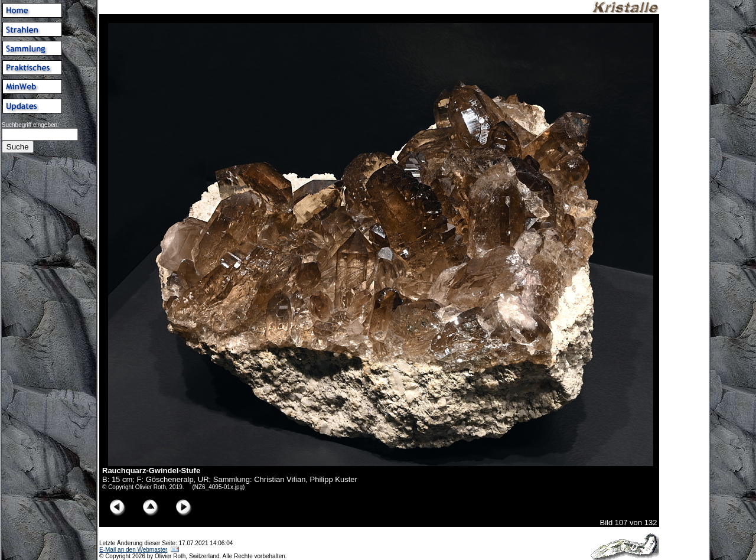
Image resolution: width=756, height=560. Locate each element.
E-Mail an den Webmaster (133, 550)
